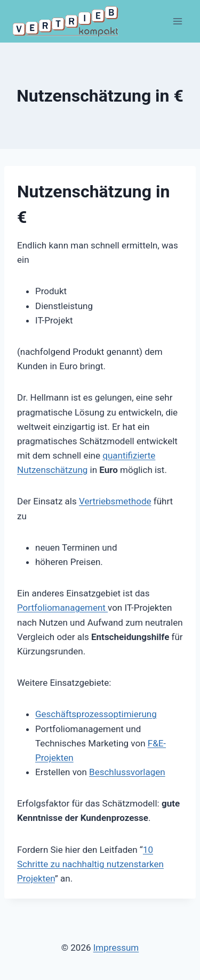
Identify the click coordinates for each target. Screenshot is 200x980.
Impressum (116, 948)
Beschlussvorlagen (127, 772)
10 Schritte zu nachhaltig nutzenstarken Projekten (90, 864)
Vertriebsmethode (115, 501)
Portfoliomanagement (62, 608)
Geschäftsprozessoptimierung (96, 714)
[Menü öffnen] (177, 21)
